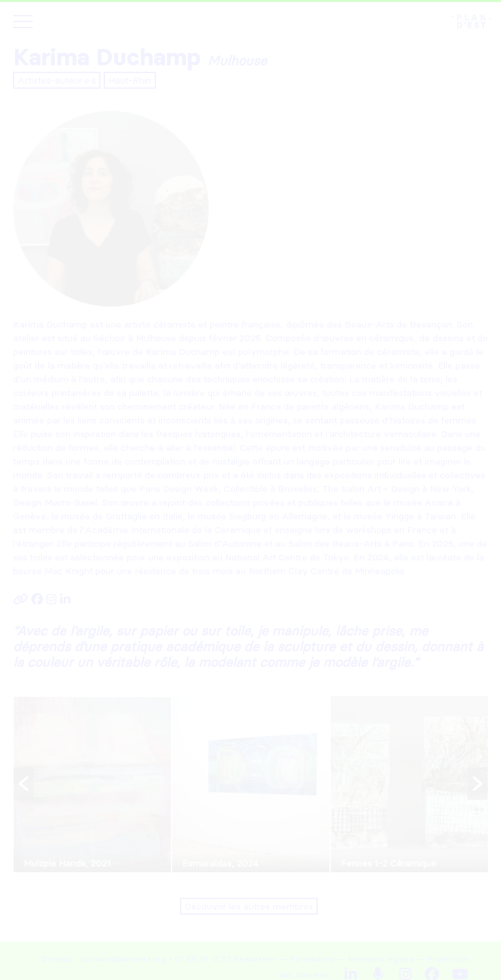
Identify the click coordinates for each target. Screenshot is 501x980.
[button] (23, 784)
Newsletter (255, 959)
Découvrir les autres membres (249, 906)
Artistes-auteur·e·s (57, 80)
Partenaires (312, 959)
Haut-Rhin (130, 80)
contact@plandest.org (123, 959)
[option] (92, 784)
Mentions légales (381, 959)
